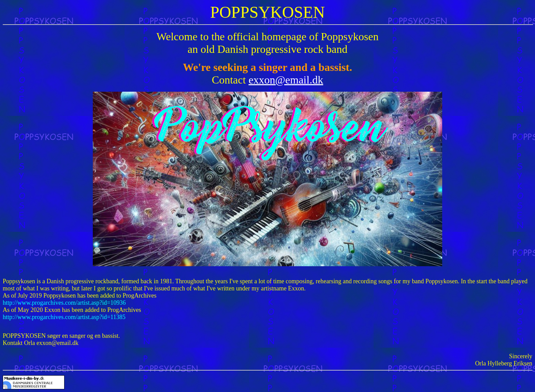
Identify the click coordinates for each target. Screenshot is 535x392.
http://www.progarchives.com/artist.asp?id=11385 (64, 317)
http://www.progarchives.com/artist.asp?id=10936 (64, 303)
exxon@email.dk (286, 80)
